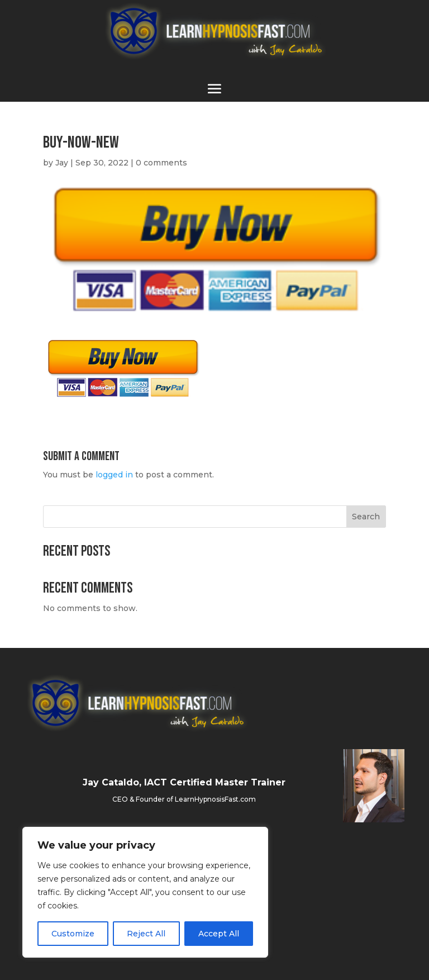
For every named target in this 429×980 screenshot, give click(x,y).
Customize (73, 934)
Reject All (146, 934)
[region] (145, 892)
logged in (114, 475)
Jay (62, 163)
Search (366, 517)
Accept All (219, 934)
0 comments (161, 163)
